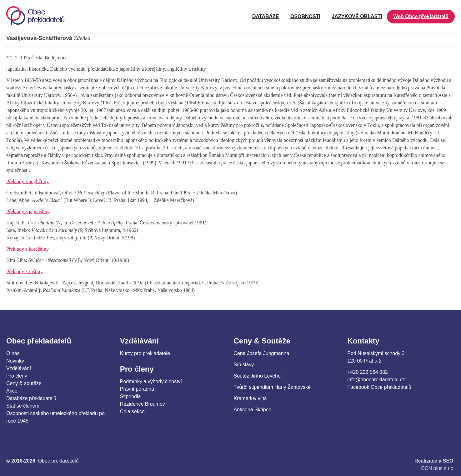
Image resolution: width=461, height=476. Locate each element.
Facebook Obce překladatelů (379, 387)
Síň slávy (244, 365)
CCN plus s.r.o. (438, 468)
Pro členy (17, 376)
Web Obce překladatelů (421, 16)
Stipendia (130, 396)
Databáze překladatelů (31, 398)
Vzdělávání (19, 368)
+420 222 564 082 (367, 372)
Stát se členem (23, 406)
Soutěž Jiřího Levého (257, 376)
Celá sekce (132, 411)
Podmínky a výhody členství (151, 381)
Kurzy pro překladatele (145, 353)
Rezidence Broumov (143, 404)
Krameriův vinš (250, 398)
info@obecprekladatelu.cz (376, 380)
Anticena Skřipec (253, 410)
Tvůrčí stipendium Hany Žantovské (272, 387)
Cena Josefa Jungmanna (262, 353)
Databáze (266, 16)
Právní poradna (137, 389)
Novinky (15, 361)
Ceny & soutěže (24, 383)
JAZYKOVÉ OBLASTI (357, 16)
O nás (13, 353)
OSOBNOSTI (305, 16)
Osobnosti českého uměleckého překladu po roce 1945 (55, 417)
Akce (12, 391)
